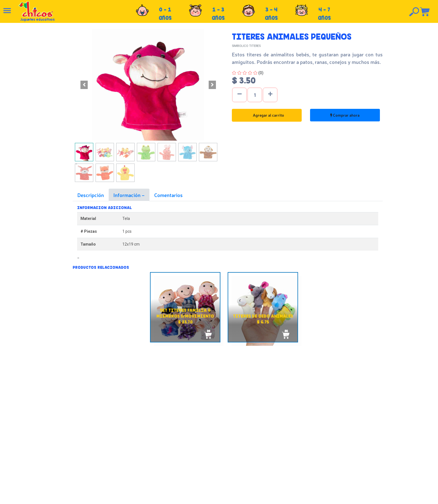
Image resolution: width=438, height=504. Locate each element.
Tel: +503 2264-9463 (346, 467)
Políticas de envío (226, 453)
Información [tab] (128, 195)
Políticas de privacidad (230, 465)
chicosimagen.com (235, 496)
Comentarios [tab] (168, 195)
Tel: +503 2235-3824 (346, 460)
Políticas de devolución (230, 459)
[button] (84, 85)
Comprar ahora (345, 115)
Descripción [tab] (91, 195)
